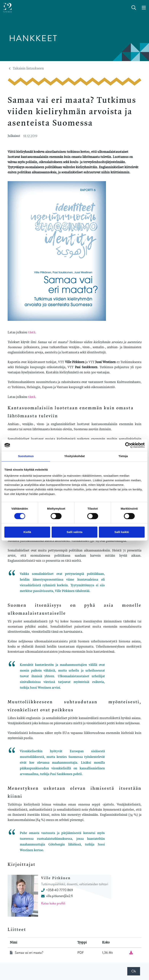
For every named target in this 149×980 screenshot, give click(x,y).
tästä (32, 332)
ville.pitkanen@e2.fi (57, 896)
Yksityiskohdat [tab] (74, 456)
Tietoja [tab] (123, 456)
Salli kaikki (122, 532)
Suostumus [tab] (26, 456)
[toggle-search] (134, 8)
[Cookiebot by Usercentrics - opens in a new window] (128, 445)
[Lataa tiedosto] (131, 953)
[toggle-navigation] (144, 8)
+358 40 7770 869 (57, 890)
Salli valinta (75, 532)
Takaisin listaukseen (26, 69)
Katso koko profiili (53, 903)
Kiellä (27, 532)
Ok (134, 971)
